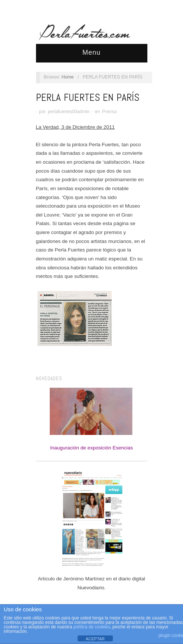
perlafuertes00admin (69, 112)
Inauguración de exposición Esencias (91, 419)
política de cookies (91, 627)
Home (68, 77)
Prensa (109, 112)
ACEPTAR (95, 639)
